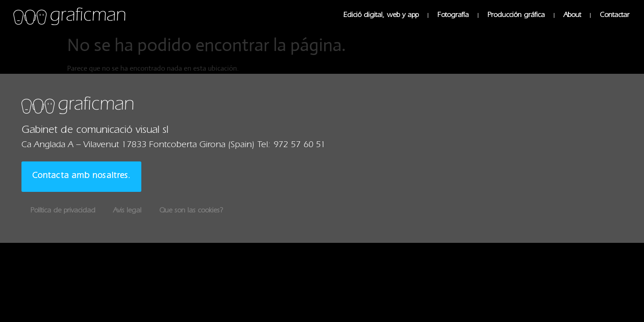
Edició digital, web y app (381, 16)
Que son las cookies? (191, 211)
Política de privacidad (63, 211)
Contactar (614, 16)
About (572, 16)
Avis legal (127, 211)
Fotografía (453, 16)
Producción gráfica (516, 16)
